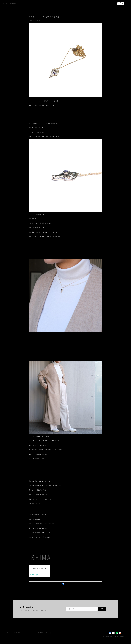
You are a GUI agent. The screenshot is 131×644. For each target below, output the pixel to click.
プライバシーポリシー (30, 633)
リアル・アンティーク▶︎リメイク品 (44, 17)
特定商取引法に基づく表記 (45, 633)
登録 (102, 609)
